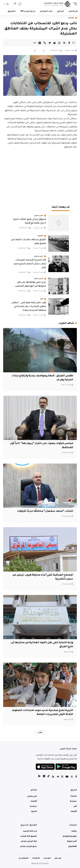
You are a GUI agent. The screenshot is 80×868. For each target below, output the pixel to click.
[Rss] (53, 777)
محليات (71, 18)
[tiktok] (48, 777)
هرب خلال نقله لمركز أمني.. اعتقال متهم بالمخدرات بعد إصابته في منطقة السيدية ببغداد (29, 307)
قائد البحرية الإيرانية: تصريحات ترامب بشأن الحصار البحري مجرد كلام (30, 264)
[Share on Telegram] (50, 43)
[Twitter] (72, 777)
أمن (42, 299)
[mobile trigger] (74, 4)
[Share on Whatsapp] (59, 43)
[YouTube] (67, 777)
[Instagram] (62, 777)
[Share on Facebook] (69, 43)
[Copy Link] (45, 43)
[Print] (40, 43)
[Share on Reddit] (54, 43)
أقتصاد (40, 236)
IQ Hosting (44, 864)
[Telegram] (58, 777)
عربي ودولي (39, 216)
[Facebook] (76, 777)
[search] (20, 4)
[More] (35, 43)
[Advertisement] (40, 176)
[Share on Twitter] (64, 43)
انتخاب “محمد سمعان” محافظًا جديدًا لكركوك (45, 511)
